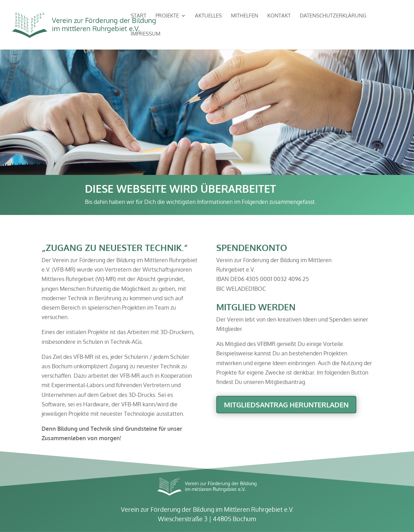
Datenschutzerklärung (333, 16)
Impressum (146, 34)
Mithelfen (245, 16)
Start (139, 16)
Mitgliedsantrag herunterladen (286, 405)
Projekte (167, 16)
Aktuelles (208, 16)
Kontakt (279, 16)
